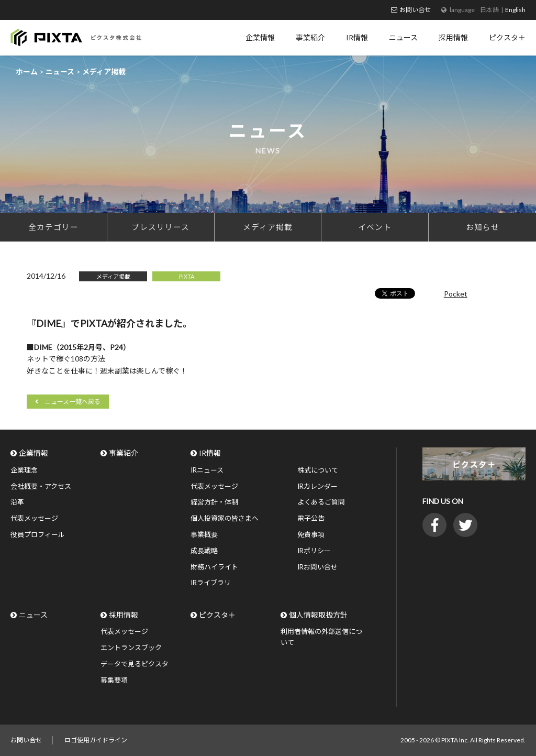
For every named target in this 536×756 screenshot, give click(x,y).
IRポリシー (314, 551)
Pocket (456, 294)
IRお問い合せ (317, 567)
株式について (318, 470)
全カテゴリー (53, 227)
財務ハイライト (214, 567)
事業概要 (204, 534)
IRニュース (207, 470)
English (515, 10)
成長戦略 (204, 551)
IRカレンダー (317, 486)
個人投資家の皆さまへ (225, 518)
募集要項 (114, 680)
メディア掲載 (268, 227)
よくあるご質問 (321, 502)
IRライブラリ (211, 583)
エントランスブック (131, 648)
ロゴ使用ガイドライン (96, 740)
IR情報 (210, 453)
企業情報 (33, 453)
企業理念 (24, 470)
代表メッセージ (34, 518)
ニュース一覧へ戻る (72, 402)
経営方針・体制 (214, 502)
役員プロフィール (38, 534)
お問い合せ (415, 10)
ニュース (33, 615)
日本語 (489, 10)
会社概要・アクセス (41, 486)
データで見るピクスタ (135, 664)
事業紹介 (124, 453)
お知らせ (483, 227)
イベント (375, 227)
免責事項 (311, 534)
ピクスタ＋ (217, 615)
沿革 (17, 502)
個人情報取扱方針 (318, 615)
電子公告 (311, 518)
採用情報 (124, 615)
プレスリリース (160, 227)
